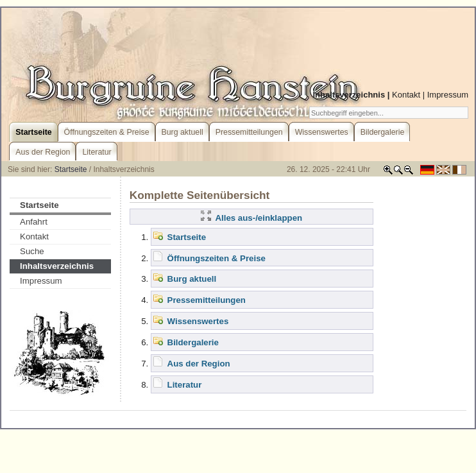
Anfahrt (34, 222)
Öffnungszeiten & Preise (217, 258)
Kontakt (406, 95)
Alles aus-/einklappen (251, 218)
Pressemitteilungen (207, 300)
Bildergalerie (193, 342)
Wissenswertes (198, 321)
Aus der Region (199, 364)
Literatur (185, 385)
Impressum (448, 95)
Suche (32, 251)
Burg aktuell (192, 279)
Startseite (71, 169)
